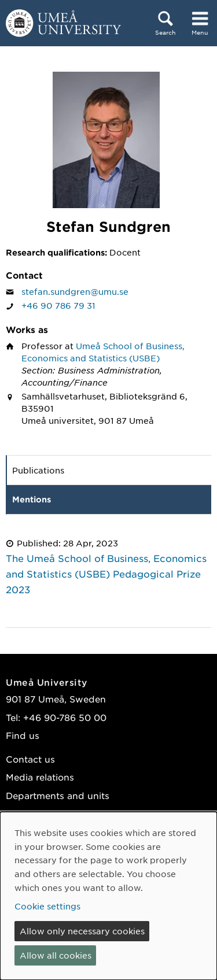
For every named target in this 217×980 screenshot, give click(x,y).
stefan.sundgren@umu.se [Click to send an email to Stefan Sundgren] (75, 291)
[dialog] (108, 896)
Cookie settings (47, 906)
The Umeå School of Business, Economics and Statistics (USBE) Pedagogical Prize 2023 (106, 574)
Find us (23, 735)
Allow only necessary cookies (82, 931)
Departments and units (58, 795)
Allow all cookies (56, 955)
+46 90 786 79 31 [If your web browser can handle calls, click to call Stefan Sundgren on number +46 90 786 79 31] (58, 305)
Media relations (40, 777)
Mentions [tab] (32, 499)
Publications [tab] (38, 470)
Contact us (30, 759)
